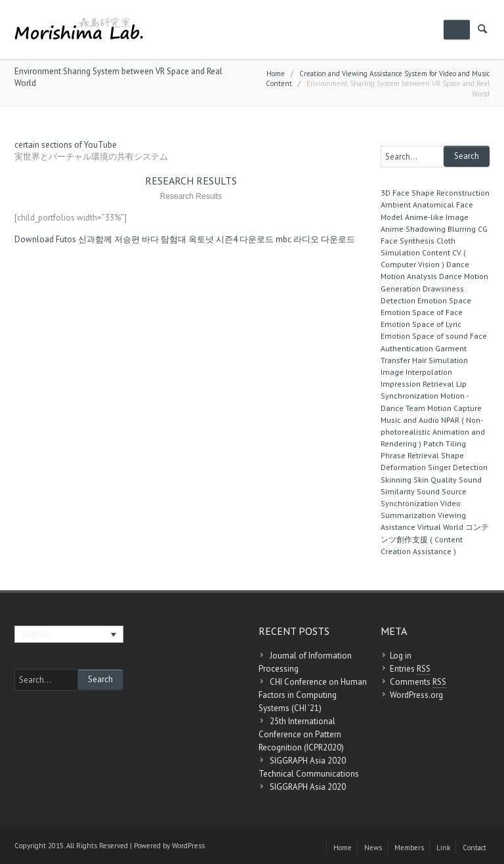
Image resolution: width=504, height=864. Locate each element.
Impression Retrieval (417, 384)
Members (409, 848)
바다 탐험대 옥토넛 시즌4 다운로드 (208, 239)
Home (276, 74)
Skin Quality (435, 480)
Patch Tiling (445, 443)
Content (436, 252)
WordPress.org (416, 695)
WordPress (188, 846)
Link (443, 848)
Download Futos (45, 239)
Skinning (396, 480)
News (373, 848)
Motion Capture (454, 408)
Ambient (396, 205)
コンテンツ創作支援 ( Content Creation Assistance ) (435, 539)
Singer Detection (458, 467)
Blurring (462, 229)
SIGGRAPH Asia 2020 (308, 787)
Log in (401, 656)
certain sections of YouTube (66, 145)
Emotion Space (444, 300)
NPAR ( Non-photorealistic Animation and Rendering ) (433, 432)
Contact (474, 848)
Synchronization (409, 503)
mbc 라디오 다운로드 (315, 239)
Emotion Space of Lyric (421, 324)
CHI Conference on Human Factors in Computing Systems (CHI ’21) (313, 695)
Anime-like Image (437, 217)
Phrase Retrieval (410, 455)
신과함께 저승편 (109, 239)
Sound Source (442, 491)
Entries (410, 669)
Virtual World (440, 527)
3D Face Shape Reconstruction (435, 193)
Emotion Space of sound (424, 336)
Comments (418, 682)
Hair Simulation (440, 360)
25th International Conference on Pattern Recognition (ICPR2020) (301, 734)
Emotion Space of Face (422, 312)
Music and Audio (410, 420)
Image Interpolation (416, 372)
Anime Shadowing (413, 229)
